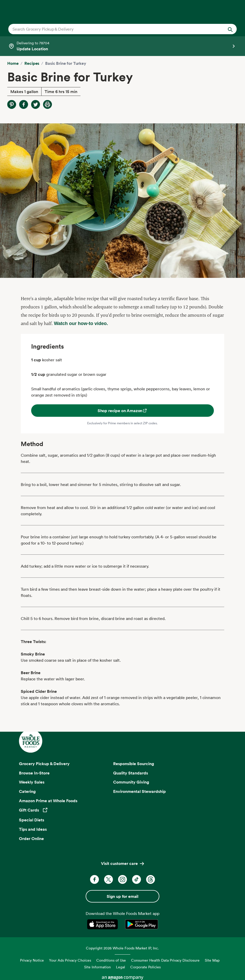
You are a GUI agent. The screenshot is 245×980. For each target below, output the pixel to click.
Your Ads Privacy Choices (70, 960)
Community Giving (131, 782)
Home (13, 63)
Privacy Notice (32, 960)
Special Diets (32, 820)
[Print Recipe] (47, 104)
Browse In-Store (34, 773)
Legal (121, 967)
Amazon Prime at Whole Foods (48, 801)
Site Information (97, 967)
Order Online (31, 838)
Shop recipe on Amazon (123, 411)
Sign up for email (122, 896)
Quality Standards (131, 773)
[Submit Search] (230, 29)
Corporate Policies (145, 967)
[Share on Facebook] (24, 104)
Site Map (212, 960)
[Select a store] (122, 46)
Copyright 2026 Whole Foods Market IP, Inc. (122, 948)
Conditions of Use (111, 960)
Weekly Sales (32, 782)
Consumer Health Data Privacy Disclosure (165, 960)
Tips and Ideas (33, 829)
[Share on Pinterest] (12, 104)
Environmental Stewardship (139, 791)
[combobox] (111, 29)
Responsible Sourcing (134, 764)
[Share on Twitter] (36, 104)
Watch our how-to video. (81, 323)
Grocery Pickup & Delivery (44, 764)
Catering (27, 791)
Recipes (32, 63)
